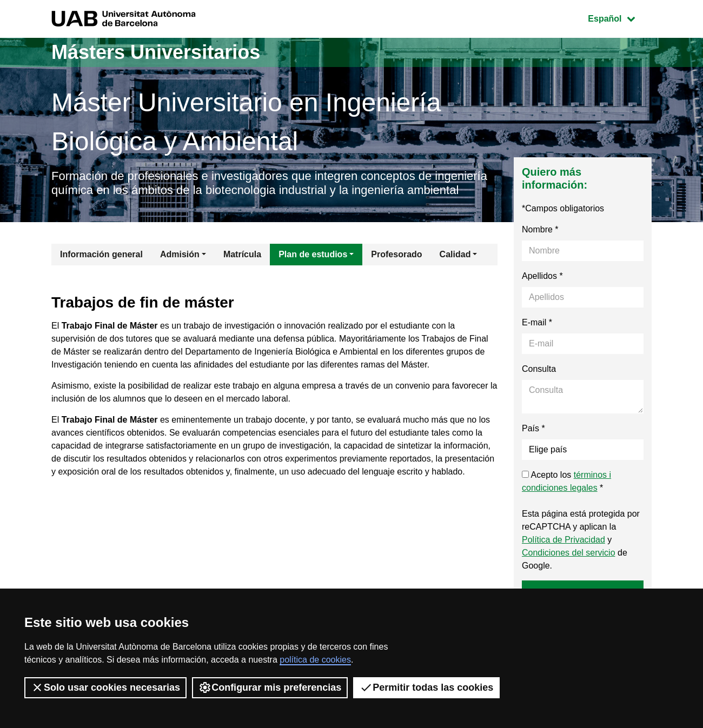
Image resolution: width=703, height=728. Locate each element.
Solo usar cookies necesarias (105, 687)
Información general (101, 254)
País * (533, 428)
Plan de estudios (313, 254)
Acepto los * (566, 481)
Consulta (539, 369)
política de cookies (315, 660)
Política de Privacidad (563, 540)
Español (619, 18)
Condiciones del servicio (569, 553)
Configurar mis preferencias (270, 687)
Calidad (455, 254)
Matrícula (242, 254)
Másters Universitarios (156, 52)
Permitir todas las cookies (426, 687)
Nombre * (540, 229)
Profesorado (396, 254)
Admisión (180, 254)
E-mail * (537, 322)
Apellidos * (542, 276)
